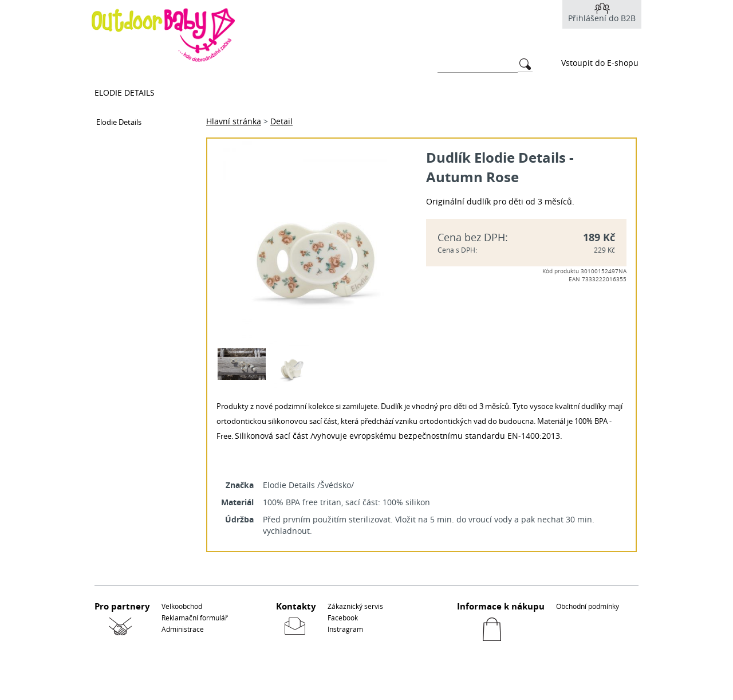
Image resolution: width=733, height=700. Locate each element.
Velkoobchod (182, 606)
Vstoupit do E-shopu (600, 63)
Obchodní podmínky (588, 606)
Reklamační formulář (195, 618)
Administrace (183, 629)
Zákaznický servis (355, 606)
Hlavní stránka (234, 121)
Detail (281, 121)
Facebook (343, 618)
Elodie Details (125, 93)
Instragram (345, 629)
